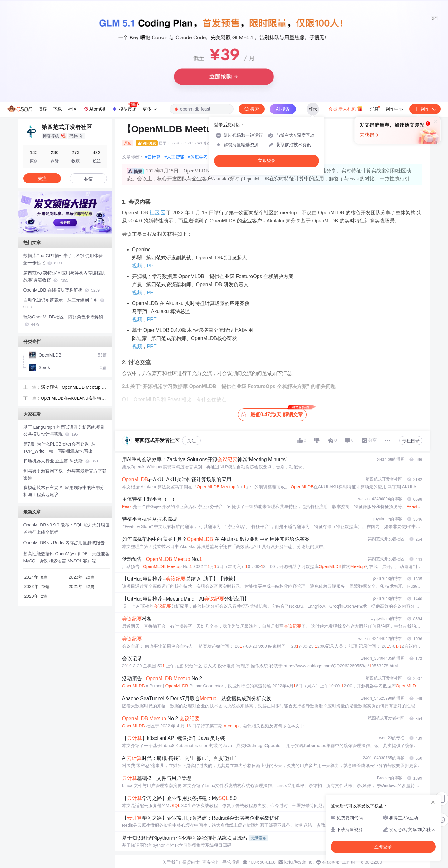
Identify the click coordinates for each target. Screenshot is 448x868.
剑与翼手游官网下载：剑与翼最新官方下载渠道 (65, 474)
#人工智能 (174, 157)
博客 (42, 109)
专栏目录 (411, 441)
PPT (152, 266)
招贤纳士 (191, 862)
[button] (60, 229)
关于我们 (171, 862)
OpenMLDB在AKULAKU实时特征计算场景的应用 (74, 399)
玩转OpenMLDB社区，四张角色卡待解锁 (63, 320)
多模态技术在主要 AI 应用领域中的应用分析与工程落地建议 (64, 491)
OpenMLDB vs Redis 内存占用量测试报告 (64, 543)
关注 (191, 441)
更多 (150, 109)
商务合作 (211, 862)
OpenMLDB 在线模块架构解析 (62, 290)
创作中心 (394, 109)
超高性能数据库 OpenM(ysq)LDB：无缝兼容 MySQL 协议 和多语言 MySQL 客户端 (66, 557)
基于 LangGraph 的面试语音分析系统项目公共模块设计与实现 (64, 431)
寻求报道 (231, 862)
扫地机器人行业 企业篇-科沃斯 (61, 461)
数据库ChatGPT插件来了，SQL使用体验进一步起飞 (63, 259)
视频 (137, 266)
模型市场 (125, 107)
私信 (88, 179)
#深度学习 (198, 157)
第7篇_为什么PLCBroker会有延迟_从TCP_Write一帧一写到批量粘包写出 (60, 448)
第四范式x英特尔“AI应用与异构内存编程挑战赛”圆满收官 (64, 276)
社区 (72, 109)
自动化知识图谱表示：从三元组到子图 (64, 304)
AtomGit (94, 109)
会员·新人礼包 (346, 108)
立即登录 (267, 161)
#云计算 (153, 157)
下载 (57, 109)
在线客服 (331, 862)
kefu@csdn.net (299, 862)
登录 (313, 109)
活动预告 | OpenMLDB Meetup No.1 (73, 388)
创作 (425, 109)
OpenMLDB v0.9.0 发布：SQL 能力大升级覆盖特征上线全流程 (66, 529)
